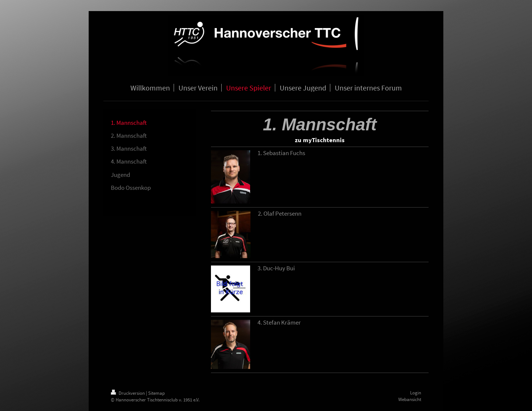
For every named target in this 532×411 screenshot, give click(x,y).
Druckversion (128, 393)
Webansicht (410, 399)
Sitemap (156, 393)
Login (416, 393)
